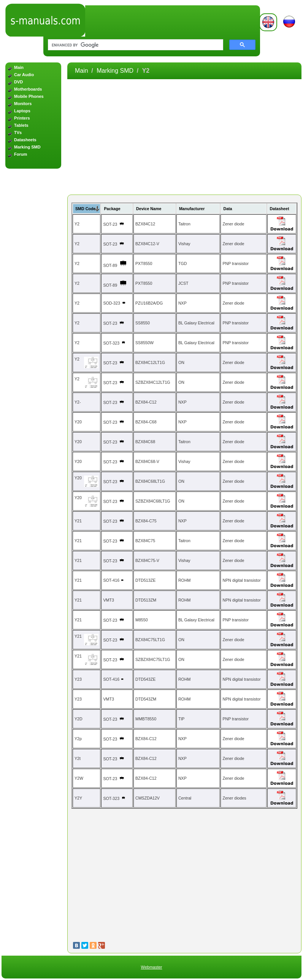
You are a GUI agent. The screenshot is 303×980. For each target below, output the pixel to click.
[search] (134, 45)
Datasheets (25, 140)
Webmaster (151, 967)
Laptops (22, 111)
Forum (21, 154)
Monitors (23, 104)
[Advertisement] (33, 294)
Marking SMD (27, 147)
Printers (22, 118)
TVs (18, 132)
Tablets (21, 125)
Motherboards (28, 89)
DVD (18, 82)
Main (19, 67)
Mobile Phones (29, 96)
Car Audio (24, 75)
